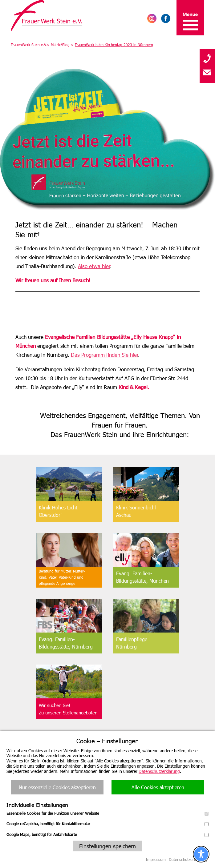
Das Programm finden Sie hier (105, 355)
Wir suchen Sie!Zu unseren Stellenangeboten (68, 709)
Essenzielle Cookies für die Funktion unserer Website (107, 813)
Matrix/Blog (60, 45)
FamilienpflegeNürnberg (132, 643)
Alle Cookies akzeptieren (158, 787)
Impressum (156, 859)
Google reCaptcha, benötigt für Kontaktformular (107, 824)
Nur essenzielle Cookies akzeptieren (57, 787)
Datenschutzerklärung (159, 771)
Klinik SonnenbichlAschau (136, 511)
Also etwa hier (94, 266)
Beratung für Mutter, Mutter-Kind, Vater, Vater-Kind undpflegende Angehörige (62, 577)
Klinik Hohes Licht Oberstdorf (58, 511)
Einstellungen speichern (107, 846)
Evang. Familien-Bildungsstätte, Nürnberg (66, 643)
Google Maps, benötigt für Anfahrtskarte (107, 834)
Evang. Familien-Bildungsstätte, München (142, 577)
